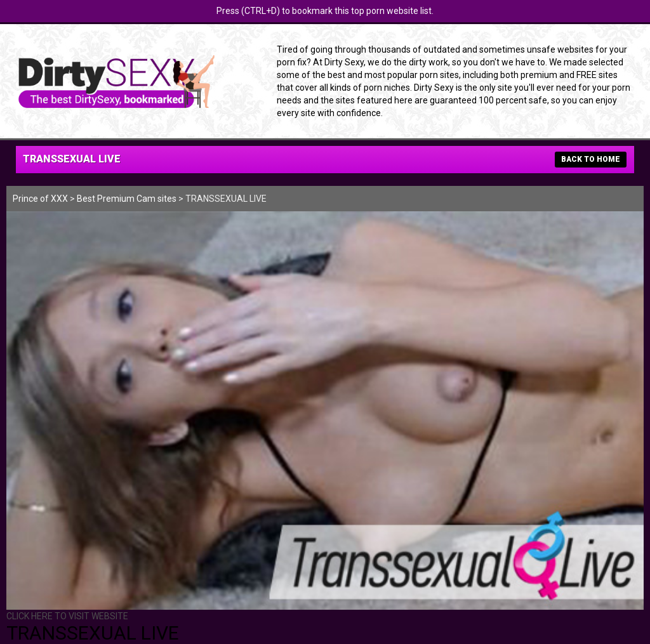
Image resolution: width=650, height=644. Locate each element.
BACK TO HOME (591, 159)
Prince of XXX (40, 199)
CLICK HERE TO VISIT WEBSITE (67, 616)
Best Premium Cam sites (127, 199)
